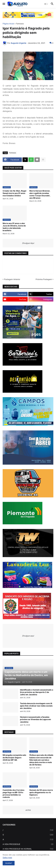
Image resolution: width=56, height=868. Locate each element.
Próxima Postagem (44, 279)
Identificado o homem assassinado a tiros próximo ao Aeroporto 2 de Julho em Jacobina (37, 692)
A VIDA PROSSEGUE (28, 844)
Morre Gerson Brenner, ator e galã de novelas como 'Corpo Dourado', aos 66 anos (40, 194)
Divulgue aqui (28, 636)
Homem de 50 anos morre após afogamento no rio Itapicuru (41, 792)
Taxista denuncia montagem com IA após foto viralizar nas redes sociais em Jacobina (36, 706)
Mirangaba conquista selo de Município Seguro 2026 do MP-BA (14, 757)
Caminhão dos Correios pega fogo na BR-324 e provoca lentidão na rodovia (14, 794)
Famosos (20, 24)
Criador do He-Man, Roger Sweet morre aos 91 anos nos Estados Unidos (15, 193)
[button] (4, 4)
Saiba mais (7, 857)
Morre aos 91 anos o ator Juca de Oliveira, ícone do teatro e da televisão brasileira (14, 227)
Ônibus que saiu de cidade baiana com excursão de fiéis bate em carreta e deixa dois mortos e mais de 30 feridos (41, 760)
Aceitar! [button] (9, 863)
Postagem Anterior (12, 279)
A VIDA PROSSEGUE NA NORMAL (28, 849)
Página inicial (8, 24)
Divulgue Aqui (28, 243)
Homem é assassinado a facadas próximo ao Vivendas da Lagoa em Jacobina (35, 719)
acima (28, 810)
